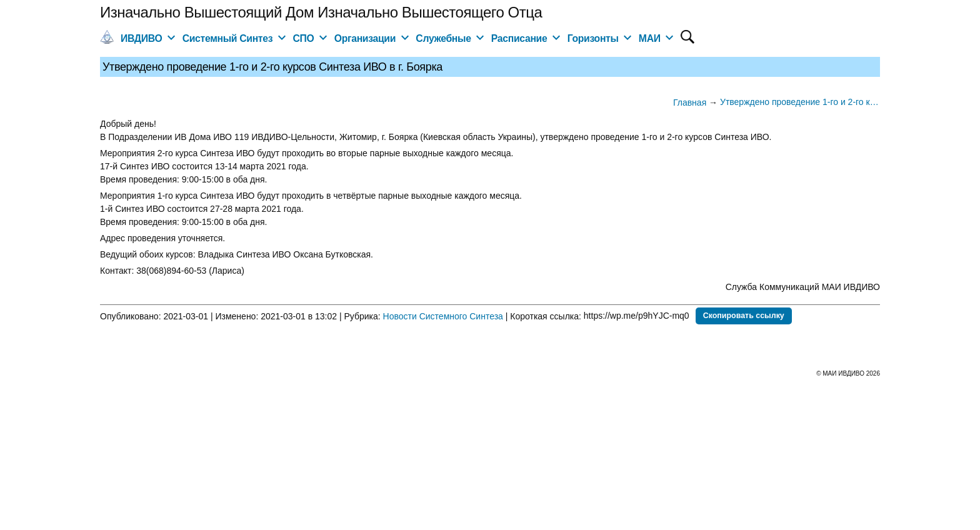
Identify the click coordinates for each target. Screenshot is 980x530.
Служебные (443, 38)
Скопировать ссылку (744, 316)
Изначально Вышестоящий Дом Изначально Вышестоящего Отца (321, 12)
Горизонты (593, 38)
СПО (303, 38)
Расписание (519, 38)
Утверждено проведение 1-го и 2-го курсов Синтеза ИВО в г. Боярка (800, 102)
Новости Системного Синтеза (443, 316)
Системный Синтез (228, 38)
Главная (690, 102)
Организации (365, 38)
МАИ (650, 38)
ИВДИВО (141, 38)
